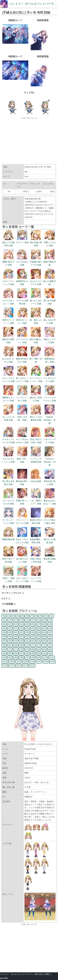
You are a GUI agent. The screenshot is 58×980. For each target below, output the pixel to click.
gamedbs (4, 978)
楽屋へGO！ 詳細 (22, 459)
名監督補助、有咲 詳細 (36, 539)
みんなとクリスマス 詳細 (36, 281)
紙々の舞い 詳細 (36, 359)
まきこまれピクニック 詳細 (22, 578)
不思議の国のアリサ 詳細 (36, 262)
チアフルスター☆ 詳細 (22, 339)
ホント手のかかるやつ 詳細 (22, 439)
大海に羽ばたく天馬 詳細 (36, 559)
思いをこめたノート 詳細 (36, 301)
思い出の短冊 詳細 (50, 301)
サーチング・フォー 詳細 (8, 520)
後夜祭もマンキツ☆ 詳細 (8, 398)
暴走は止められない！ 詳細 (50, 501)
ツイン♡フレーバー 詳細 (36, 578)
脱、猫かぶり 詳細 (36, 320)
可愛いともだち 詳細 (50, 242)
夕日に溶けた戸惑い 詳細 (36, 439)
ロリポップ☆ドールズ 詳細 (9, 439)
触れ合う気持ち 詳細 (36, 398)
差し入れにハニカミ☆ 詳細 (22, 378)
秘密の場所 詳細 (50, 262)
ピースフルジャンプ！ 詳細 (36, 378)
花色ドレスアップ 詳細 (50, 339)
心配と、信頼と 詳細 (8, 578)
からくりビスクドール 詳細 (9, 378)
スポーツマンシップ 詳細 (8, 281)
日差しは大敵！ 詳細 (22, 417)
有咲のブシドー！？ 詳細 (8, 320)
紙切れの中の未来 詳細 (36, 520)
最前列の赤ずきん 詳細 (22, 359)
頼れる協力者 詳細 (36, 242)
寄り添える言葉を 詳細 (8, 481)
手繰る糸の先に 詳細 (50, 481)
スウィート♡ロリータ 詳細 (22, 520)
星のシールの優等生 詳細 (36, 417)
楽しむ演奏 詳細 (50, 281)
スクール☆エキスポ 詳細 (8, 501)
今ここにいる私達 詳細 (8, 417)
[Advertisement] (29, 141)
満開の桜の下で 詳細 (8, 262)
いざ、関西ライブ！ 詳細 (36, 501)
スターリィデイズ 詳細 (50, 439)
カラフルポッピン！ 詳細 (8, 301)
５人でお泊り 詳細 (22, 262)
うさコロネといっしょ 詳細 (9, 459)
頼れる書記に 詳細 (36, 339)
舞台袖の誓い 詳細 (22, 481)
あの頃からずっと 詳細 (22, 559)
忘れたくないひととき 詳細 (22, 539)
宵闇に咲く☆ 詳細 (22, 501)
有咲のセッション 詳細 (22, 320)
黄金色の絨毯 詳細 (50, 559)
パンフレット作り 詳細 (22, 398)
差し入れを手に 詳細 (50, 320)
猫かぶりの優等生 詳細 (8, 242)
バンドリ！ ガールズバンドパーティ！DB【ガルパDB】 (25, 974)
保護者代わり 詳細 (22, 281)
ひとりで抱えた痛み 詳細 (50, 520)
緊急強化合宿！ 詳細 (50, 359)
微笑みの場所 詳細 (8, 339)
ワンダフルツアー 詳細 (50, 378)
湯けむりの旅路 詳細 (50, 539)
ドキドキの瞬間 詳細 (22, 301)
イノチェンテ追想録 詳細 (36, 459)
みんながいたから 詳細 (8, 359)
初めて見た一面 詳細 (8, 559)
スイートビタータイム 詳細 (50, 398)
